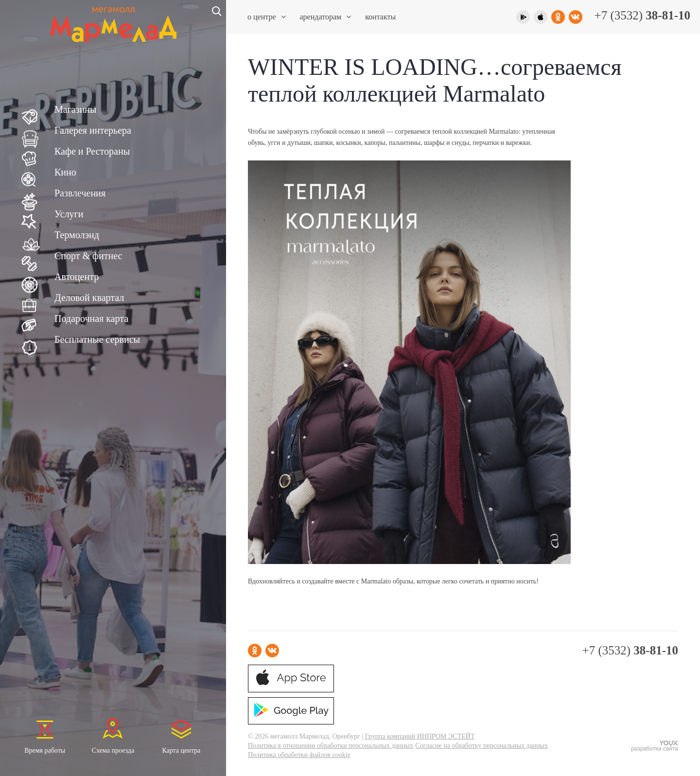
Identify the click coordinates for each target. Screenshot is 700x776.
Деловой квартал (89, 298)
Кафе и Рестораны (92, 151)
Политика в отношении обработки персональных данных (331, 746)
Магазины (75, 109)
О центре (267, 17)
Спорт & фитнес (88, 256)
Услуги (69, 214)
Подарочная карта (91, 318)
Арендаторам (326, 17)
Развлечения (80, 193)
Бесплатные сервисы (97, 339)
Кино (65, 172)
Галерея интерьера (93, 130)
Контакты (380, 17)
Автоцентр (77, 277)
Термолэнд (77, 235)
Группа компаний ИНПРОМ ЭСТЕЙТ (420, 736)
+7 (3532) (642, 15)
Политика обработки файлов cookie (299, 755)
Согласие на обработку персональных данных (481, 746)
